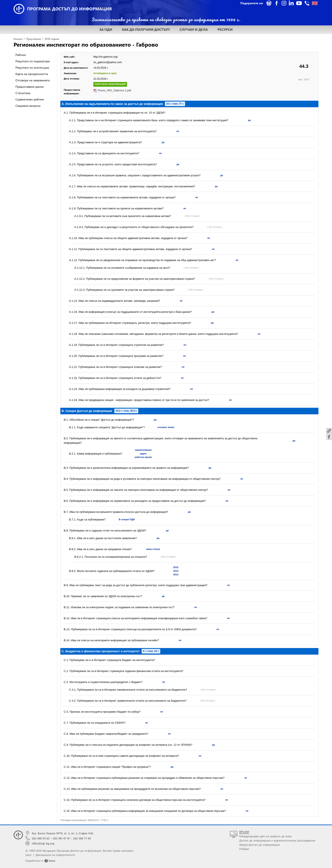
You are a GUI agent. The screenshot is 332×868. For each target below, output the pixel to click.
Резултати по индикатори (33, 61)
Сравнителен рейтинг (30, 99)
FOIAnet (244, 849)
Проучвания (34, 39)
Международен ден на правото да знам (265, 836)
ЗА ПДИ (106, 29)
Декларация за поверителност (55, 855)
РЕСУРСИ (225, 29)
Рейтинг (21, 55)
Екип (28, 855)
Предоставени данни (30, 87)
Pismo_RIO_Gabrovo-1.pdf (114, 90)
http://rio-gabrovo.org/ (106, 57)
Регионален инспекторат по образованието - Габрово (86, 44)
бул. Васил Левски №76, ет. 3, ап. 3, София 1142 (62, 833)
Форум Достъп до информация (259, 845)
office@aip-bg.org (43, 843)
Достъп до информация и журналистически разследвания (277, 840)
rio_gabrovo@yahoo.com (108, 62)
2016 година (52, 39)
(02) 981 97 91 (61, 838)
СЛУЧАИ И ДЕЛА (194, 29)
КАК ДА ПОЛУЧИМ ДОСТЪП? (146, 29)
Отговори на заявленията (33, 80)
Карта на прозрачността (32, 74)
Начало (18, 39)
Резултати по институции (32, 67)
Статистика (23, 93)
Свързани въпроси (28, 106)
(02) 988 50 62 (41, 838)
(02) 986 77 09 (82, 838)
